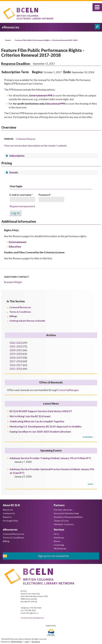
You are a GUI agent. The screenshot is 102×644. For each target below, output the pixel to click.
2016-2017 (16, 365)
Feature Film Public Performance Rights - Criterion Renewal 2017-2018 (46, 40)
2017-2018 (16, 361)
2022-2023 (16, 343)
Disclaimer (36, 642)
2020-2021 (16, 350)
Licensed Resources (20, 307)
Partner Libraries (63, 510)
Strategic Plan (10, 521)
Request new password (22, 206)
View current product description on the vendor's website (35, 146)
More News (88, 437)
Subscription (17, 156)
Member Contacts (64, 524)
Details (14, 172)
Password (45, 195)
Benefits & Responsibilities (68, 517)
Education (15, 247)
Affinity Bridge (16, 642)
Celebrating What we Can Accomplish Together (37, 421)
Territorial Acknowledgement (32, 618)
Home (8, 40)
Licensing (59, 545)
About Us (8, 510)
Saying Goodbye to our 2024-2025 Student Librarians (40, 432)
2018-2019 (16, 358)
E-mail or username (21, 195)
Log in (27, 642)
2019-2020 (16, 354)
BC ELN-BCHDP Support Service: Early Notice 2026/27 (41, 411)
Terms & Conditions (20, 312)
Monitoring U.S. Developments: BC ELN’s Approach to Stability (46, 426)
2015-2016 (16, 369)
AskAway (59, 537)
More (90, 484)
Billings (13, 316)
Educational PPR (55, 104)
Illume (57, 541)
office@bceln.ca (32, 613)
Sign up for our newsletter (54, 556)
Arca (56, 534)
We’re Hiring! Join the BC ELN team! (30, 416)
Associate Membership (66, 513)
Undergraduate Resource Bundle (27, 321)
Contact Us (9, 513)
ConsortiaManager (68, 390)
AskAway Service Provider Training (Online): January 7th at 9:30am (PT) (50, 458)
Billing (6, 541)
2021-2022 (16, 346)
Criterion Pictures (26, 139)
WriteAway (60, 548)
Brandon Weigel (13, 282)
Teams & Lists (61, 521)
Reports (7, 517)
